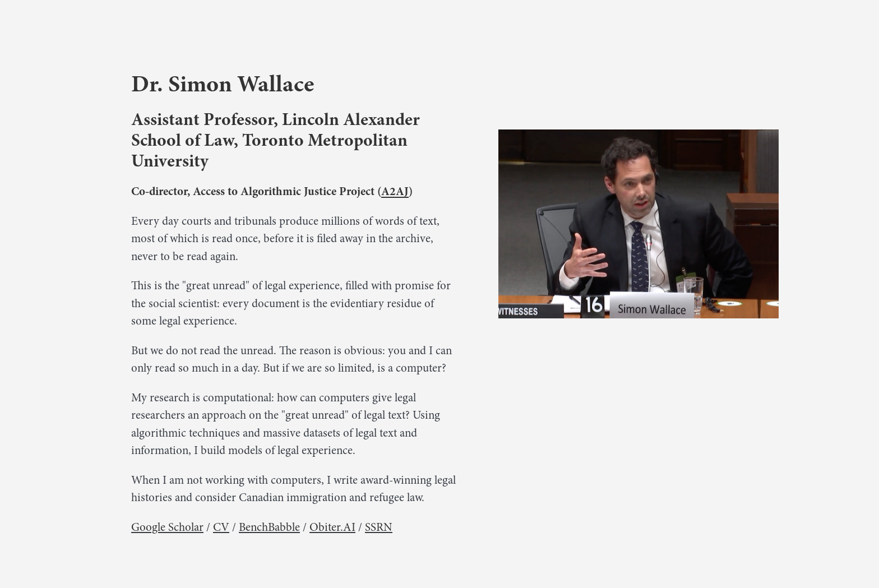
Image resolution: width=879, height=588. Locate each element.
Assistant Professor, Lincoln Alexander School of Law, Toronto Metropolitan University (276, 140)
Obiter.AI (332, 527)
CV (221, 527)
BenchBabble (269, 527)
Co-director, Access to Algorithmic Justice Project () (272, 191)
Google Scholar (167, 527)
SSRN (379, 527)
